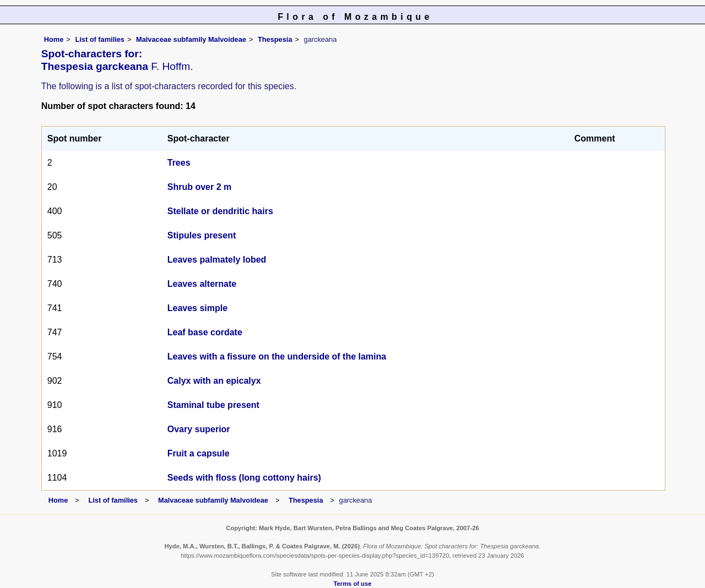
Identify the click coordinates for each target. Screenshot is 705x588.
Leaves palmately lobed (217, 260)
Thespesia (275, 39)
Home (54, 39)
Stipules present (202, 235)
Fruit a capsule (199, 453)
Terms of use (353, 584)
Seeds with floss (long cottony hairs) (244, 478)
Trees (179, 163)
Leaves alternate (202, 284)
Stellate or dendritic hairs (220, 211)
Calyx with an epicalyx (214, 381)
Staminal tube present (213, 405)
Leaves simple (197, 308)
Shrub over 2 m (199, 187)
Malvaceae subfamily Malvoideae (191, 39)
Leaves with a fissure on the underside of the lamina (277, 356)
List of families (100, 39)
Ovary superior (199, 429)
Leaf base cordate (205, 332)
